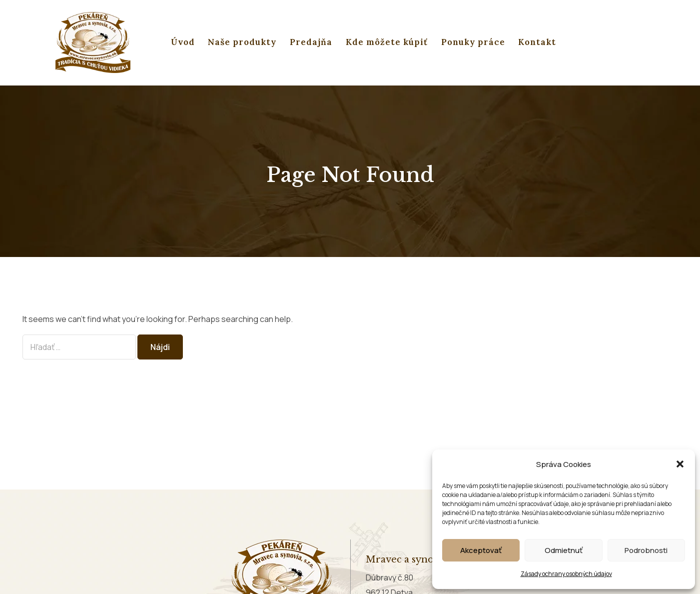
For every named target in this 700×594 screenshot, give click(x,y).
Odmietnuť (564, 550)
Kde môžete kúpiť (387, 42)
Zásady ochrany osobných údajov (566, 574)
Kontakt (537, 42)
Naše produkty (242, 42)
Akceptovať (481, 550)
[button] (680, 464)
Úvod (183, 42)
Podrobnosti (646, 550)
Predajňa (311, 42)
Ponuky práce (473, 42)
